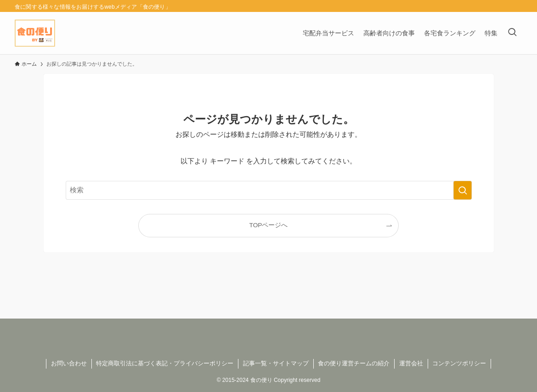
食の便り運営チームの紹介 (354, 363)
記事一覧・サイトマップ (276, 363)
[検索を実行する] (463, 190)
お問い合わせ (69, 363)
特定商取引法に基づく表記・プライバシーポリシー (165, 363)
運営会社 (411, 363)
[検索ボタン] (512, 33)
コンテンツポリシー (459, 363)
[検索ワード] (269, 190)
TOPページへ (269, 225)
